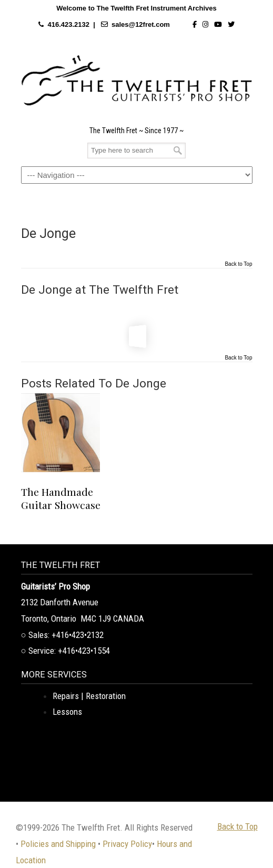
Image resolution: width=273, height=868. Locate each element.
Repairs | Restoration (89, 696)
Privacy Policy (127, 844)
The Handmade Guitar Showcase (61, 498)
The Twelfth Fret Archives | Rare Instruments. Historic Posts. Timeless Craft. (137, 81)
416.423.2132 (68, 24)
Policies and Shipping (58, 844)
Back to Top (238, 264)
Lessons (67, 712)
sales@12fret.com (141, 24)
